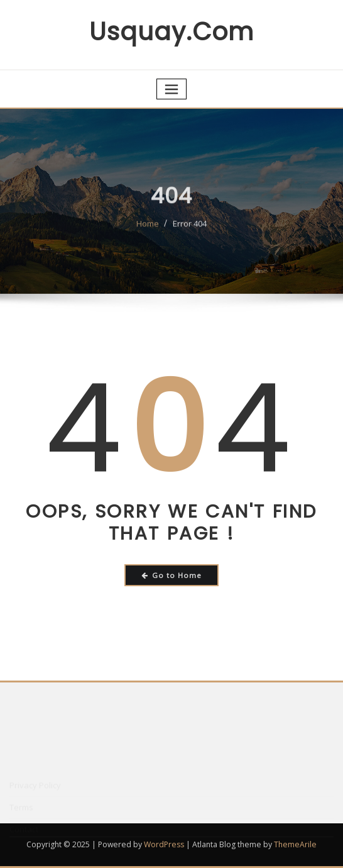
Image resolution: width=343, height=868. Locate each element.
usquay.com (171, 32)
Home (148, 228)
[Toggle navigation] (171, 89)
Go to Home (172, 575)
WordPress (164, 844)
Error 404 (190, 228)
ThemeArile (295, 844)
